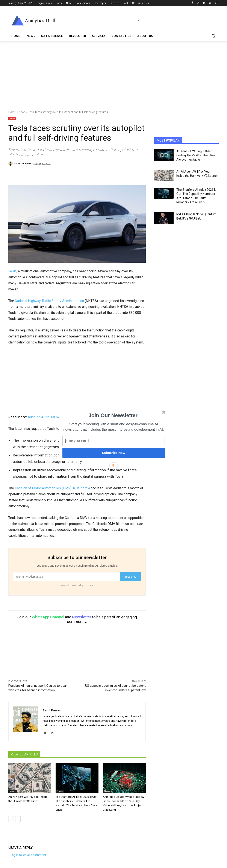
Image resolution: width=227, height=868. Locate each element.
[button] (113, 415)
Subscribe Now (114, 453)
